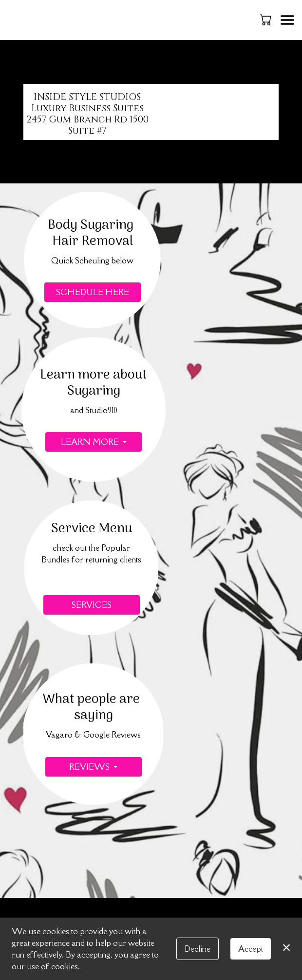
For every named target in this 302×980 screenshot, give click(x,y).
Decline (198, 949)
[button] (267, 20)
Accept (251, 949)
